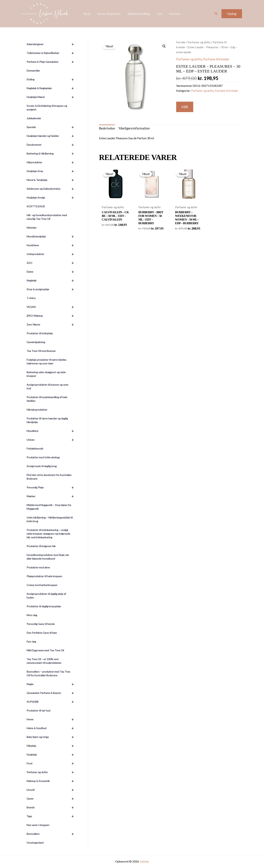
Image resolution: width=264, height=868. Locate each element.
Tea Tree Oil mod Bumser (41, 351)
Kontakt (173, 14)
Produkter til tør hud (38, 710)
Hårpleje (52, 746)
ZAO (52, 263)
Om (159, 14)
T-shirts (31, 298)
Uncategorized (35, 843)
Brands (52, 807)
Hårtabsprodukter (37, 410)
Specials (52, 127)
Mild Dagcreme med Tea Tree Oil (45, 650)
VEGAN (52, 307)
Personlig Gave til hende (41, 624)
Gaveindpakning (36, 342)
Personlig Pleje (52, 487)
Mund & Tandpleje (52, 180)
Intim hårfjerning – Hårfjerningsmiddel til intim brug (50, 519)
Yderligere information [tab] (134, 129)
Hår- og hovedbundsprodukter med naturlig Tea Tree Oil (47, 217)
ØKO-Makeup (52, 316)
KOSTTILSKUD (36, 206)
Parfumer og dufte (52, 772)
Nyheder (32, 228)
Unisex (52, 440)
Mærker (52, 496)
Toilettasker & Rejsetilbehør (52, 53)
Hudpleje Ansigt (52, 198)
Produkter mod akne (38, 567)
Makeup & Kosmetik (52, 781)
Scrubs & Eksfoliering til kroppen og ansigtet (47, 108)
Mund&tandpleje (52, 236)
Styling (52, 79)
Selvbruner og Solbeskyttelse (52, 189)
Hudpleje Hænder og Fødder (52, 136)
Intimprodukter (52, 254)
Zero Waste (52, 325)
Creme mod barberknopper (42, 585)
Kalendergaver (52, 44)
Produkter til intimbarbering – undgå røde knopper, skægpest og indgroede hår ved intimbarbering (48, 534)
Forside (181, 42)
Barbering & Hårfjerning (52, 154)
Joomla (144, 861)
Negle (52, 684)
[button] (216, 14)
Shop (88, 14)
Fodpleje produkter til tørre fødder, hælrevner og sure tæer (47, 362)
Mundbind (52, 431)
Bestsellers (52, 834)
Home (52, 719)
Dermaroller (33, 71)
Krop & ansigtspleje (52, 289)
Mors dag (32, 615)
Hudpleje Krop (52, 171)
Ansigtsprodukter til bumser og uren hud (47, 386)
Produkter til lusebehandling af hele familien (47, 399)
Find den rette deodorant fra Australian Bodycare (49, 477)
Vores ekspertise (110, 14)
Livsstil (52, 790)
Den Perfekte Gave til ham (42, 633)
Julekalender (34, 118)
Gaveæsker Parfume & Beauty (52, 693)
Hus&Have (52, 245)
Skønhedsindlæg (139, 14)
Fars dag (31, 642)
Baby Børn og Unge (52, 737)
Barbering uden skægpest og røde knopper (46, 374)
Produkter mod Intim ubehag (43, 457)
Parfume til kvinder (217, 59)
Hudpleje (52, 755)
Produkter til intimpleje (40, 333)
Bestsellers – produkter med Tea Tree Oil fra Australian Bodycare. (48, 673)
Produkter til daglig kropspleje (44, 606)
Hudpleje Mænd (52, 97)
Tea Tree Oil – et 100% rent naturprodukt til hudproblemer (44, 661)
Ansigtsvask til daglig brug (42, 466)
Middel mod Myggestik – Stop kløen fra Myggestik (49, 507)
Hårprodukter (52, 162)
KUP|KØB (52, 702)
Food (52, 763)
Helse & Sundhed (52, 728)
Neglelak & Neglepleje (52, 88)
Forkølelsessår (35, 448)
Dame (52, 272)
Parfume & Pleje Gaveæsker (52, 62)
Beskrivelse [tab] (107, 129)
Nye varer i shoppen (38, 825)
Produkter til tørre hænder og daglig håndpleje (47, 420)
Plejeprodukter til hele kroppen (44, 576)
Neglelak (52, 281)
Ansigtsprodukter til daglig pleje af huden (46, 596)
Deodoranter (52, 145)
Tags (52, 816)
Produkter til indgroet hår (41, 546)
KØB (185, 107)
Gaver (52, 799)
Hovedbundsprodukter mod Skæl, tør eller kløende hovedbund (48, 557)
